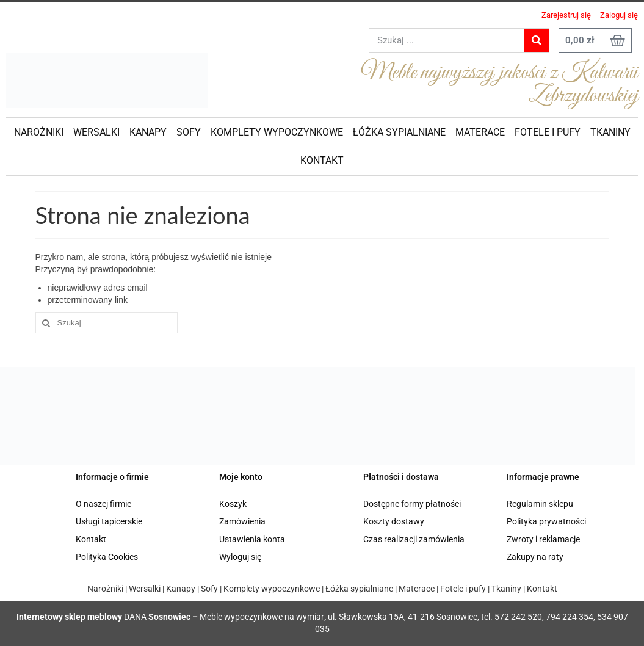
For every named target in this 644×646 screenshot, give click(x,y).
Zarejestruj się (566, 15)
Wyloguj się (240, 557)
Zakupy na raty (535, 557)
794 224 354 (570, 617)
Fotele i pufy (463, 589)
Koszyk (233, 504)
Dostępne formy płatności (412, 504)
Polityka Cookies (107, 557)
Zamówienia (242, 521)
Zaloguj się (619, 15)
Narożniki (105, 589)
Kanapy (181, 589)
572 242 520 (518, 617)
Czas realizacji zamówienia (414, 539)
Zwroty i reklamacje (543, 539)
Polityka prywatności (546, 521)
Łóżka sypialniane (358, 589)
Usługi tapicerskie (109, 521)
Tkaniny (506, 589)
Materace (417, 589)
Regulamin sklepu (540, 504)
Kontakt (91, 539)
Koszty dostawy (394, 521)
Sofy (209, 589)
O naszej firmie (103, 504)
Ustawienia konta (252, 539)
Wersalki (145, 589)
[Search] (537, 40)
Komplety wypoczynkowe (272, 589)
